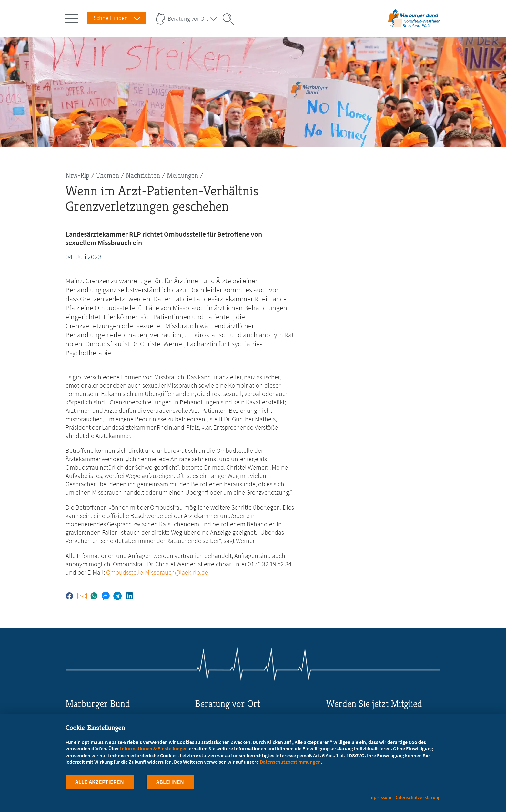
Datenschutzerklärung (417, 797)
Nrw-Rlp (77, 175)
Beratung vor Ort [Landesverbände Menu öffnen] (188, 19)
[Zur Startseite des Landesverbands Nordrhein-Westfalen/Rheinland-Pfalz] (414, 27)
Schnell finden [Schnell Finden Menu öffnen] (111, 18)
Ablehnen (170, 782)
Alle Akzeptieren (100, 782)
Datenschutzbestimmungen (290, 762)
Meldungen (182, 175)
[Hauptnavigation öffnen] (73, 17)
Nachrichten (143, 175)
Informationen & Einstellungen (154, 749)
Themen (108, 175)
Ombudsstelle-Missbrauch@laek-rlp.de (157, 572)
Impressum (380, 797)
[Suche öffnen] (230, 19)
